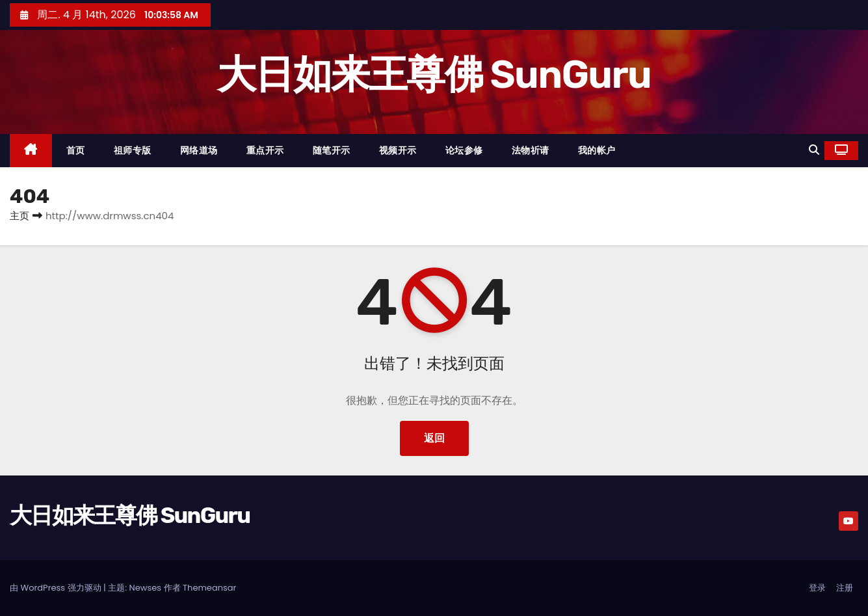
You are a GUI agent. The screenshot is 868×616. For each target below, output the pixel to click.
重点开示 (265, 150)
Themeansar (209, 588)
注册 (845, 588)
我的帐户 (597, 150)
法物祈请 (531, 150)
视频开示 (398, 150)
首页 (76, 150)
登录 (817, 588)
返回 (434, 438)
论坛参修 (464, 150)
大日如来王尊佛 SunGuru (434, 74)
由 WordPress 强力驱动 (57, 588)
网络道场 (199, 150)
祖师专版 (133, 150)
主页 (20, 216)
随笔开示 (332, 150)
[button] (814, 150)
